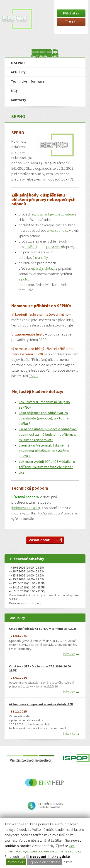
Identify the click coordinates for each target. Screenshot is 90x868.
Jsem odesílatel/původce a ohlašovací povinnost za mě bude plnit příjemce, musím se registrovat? (48, 434)
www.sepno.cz (58, 230)
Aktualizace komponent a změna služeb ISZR (41, 704)
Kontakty (18, 100)
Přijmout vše (16, 862)
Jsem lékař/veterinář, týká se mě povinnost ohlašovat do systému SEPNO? (44, 451)
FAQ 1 (34, 376)
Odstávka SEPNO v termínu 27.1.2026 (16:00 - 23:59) (41, 668)
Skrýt (68, 862)
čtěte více (69, 654)
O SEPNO (18, 63)
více (22, 472)
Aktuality (18, 72)
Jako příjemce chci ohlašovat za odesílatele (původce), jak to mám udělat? (45, 418)
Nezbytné (38, 856)
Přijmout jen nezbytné (45, 862)
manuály (41, 257)
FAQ (14, 90)
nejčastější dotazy (42, 268)
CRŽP (43, 340)
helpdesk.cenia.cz (26, 508)
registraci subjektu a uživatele (52, 214)
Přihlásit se (71, 13)
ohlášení (31, 247)
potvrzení (53, 247)
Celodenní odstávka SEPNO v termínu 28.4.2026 (43, 629)
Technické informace (28, 81)
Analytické (61, 856)
